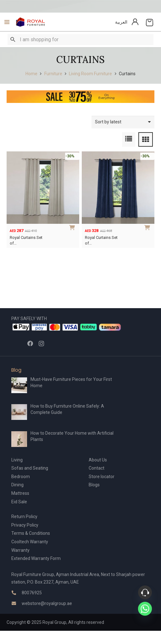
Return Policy (24, 517)
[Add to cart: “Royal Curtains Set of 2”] (148, 227)
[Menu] (5, 22)
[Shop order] (123, 122)
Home (31, 74)
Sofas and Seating (30, 468)
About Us (98, 460)
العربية (121, 22)
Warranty (20, 550)
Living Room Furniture (90, 74)
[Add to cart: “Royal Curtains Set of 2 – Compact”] (73, 227)
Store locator (102, 477)
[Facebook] (30, 343)
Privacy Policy (25, 525)
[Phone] (145, 592)
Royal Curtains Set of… (26, 240)
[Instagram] (41, 344)
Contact (97, 468)
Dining (17, 485)
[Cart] (150, 22)
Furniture (53, 74)
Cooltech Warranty (30, 542)
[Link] (31, 22)
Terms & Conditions (31, 533)
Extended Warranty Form (36, 558)
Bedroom (21, 477)
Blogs (94, 485)
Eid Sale (19, 502)
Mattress (20, 493)
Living (17, 460)
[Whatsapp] (145, 609)
